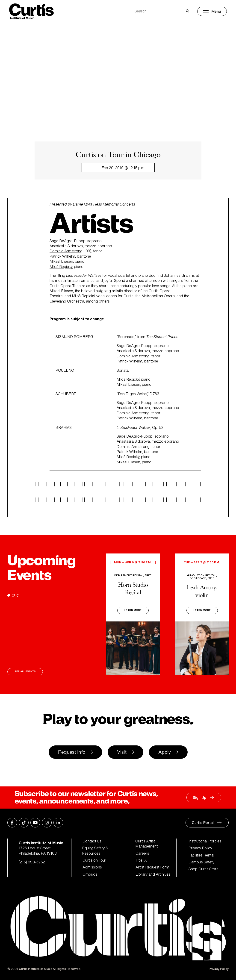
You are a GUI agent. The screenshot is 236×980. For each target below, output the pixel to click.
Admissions (92, 867)
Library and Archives (153, 874)
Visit (122, 752)
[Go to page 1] (9, 595)
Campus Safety (201, 862)
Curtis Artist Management (147, 844)
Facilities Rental (201, 855)
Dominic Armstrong (66, 251)
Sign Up (199, 798)
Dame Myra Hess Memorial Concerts (104, 204)
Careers (142, 853)
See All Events (25, 672)
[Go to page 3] (18, 595)
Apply (165, 752)
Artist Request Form (152, 867)
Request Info (72, 752)
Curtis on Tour (94, 860)
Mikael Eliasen (61, 261)
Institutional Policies (205, 841)
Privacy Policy (200, 848)
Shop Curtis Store (204, 869)
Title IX (141, 860)
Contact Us (92, 841)
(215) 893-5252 (32, 862)
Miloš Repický (61, 267)
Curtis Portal (203, 823)
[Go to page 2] (13, 595)
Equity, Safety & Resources (95, 851)
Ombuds (90, 874)
